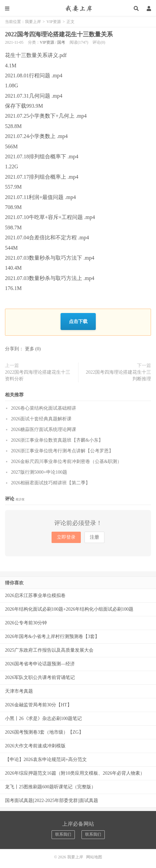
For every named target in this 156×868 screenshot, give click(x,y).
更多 (30, 349)
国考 (61, 42)
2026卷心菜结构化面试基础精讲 (44, 408)
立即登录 (66, 537)
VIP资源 (54, 22)
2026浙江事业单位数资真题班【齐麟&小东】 (57, 440)
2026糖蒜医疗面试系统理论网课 (44, 429)
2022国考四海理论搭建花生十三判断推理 (118, 375)
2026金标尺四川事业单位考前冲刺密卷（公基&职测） (66, 461)
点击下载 (78, 321)
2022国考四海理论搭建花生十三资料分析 (38, 375)
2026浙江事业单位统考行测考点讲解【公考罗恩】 (62, 451)
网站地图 (94, 857)
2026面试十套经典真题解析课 (41, 419)
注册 (94, 537)
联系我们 (63, 834)
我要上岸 (78, 8)
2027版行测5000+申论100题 (39, 472)
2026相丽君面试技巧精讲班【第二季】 (51, 483)
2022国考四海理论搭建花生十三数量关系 (59, 34)
